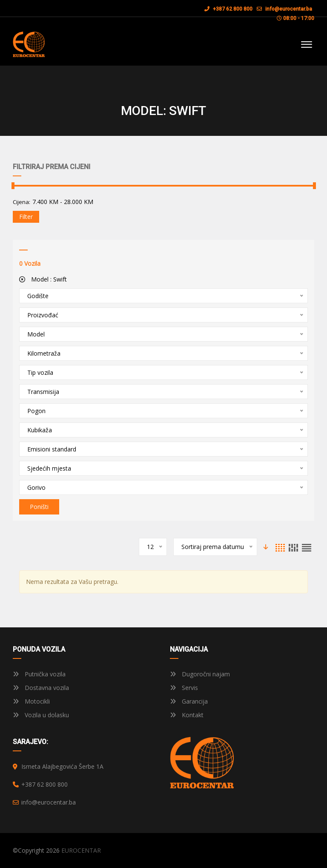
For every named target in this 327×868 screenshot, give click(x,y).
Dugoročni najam (200, 674)
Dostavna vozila (41, 688)
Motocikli (31, 701)
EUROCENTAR (81, 850)
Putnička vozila (39, 674)
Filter (26, 217)
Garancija (189, 701)
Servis (184, 688)
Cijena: (22, 202)
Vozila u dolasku (41, 715)
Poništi (39, 507)
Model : (43, 279)
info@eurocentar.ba (289, 9)
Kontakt (187, 715)
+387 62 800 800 (228, 9)
